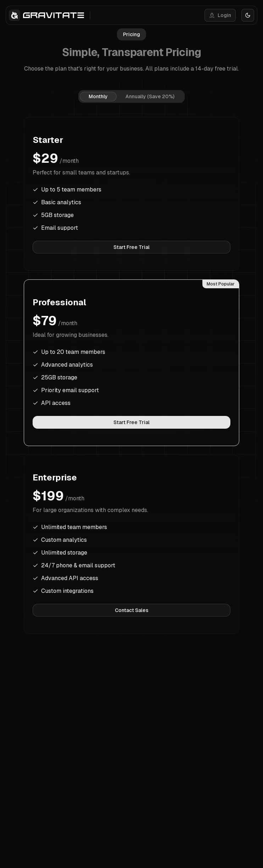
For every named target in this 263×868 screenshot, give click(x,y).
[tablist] (131, 96)
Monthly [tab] (98, 96)
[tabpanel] (131, 375)
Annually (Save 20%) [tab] (150, 96)
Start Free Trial (131, 247)
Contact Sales (132, 610)
